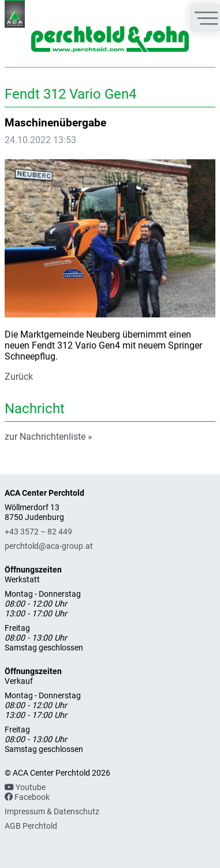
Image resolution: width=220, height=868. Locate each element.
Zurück (19, 377)
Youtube (25, 787)
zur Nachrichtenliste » (49, 437)
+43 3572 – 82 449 (38, 532)
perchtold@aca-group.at (49, 546)
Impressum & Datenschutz (52, 812)
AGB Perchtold (31, 826)
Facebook (27, 797)
